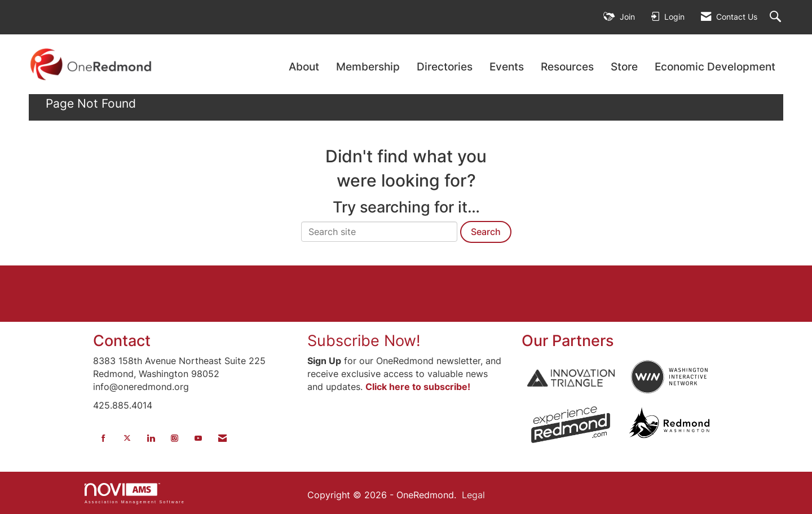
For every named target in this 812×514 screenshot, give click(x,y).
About (304, 67)
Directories (445, 67)
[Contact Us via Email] (222, 438)
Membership (368, 67)
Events (507, 67)
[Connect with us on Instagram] (175, 438)
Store (624, 67)
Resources (567, 67)
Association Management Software (135, 493)
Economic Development (715, 67)
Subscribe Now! (364, 341)
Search (486, 232)
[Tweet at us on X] (127, 438)
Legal (473, 495)
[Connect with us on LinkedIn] (151, 438)
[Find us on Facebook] (103, 438)
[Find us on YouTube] (198, 438)
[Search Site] (777, 17)
